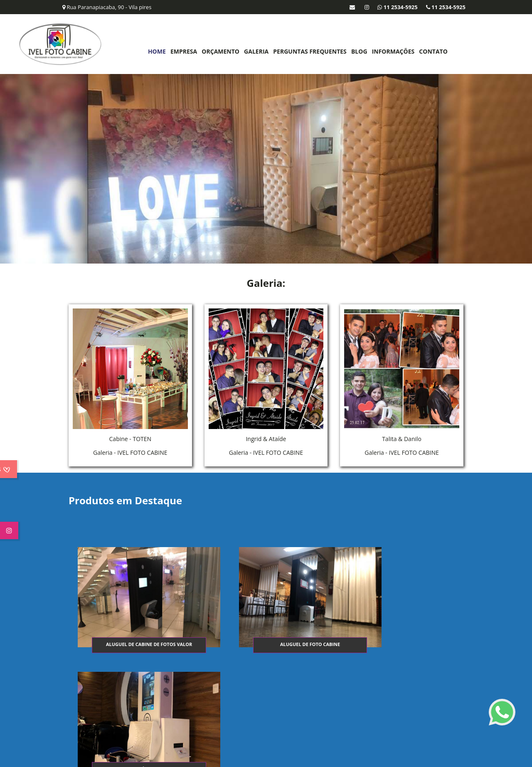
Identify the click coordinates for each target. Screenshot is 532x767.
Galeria (255, 51)
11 (89, 721)
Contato (432, 51)
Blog (358, 51)
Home (156, 51)
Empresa (183, 51)
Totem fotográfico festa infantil (397, 643)
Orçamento (220, 51)
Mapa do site (453, 705)
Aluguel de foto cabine (266, 643)
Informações (392, 51)
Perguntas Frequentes (309, 51)
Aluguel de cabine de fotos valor (134, 643)
